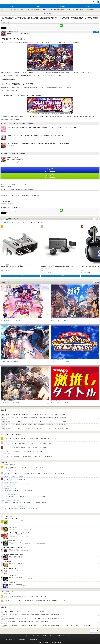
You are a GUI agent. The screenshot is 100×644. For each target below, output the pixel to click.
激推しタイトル (53, 13)
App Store (50, 170)
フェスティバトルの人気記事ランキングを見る (11, 494)
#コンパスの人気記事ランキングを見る (9, 471)
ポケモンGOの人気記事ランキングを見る (10, 512)
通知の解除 (57, 636)
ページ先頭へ (96, 631)
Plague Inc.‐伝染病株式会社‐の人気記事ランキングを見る (12, 500)
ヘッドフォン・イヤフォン (8, 223)
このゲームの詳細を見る (15, 162)
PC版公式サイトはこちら (8, 79)
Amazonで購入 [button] (20, 276)
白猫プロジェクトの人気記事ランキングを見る (11, 483)
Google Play (50, 176)
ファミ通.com (64, 636)
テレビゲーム (41, 223)
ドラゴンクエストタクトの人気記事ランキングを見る (12, 506)
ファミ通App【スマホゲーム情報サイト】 (10, 10)
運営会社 (39, 636)
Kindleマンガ (21, 223)
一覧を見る (96, 219)
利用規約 (34, 636)
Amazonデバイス (31, 223)
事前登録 (45, 13)
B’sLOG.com (72, 636)
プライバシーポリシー (48, 636)
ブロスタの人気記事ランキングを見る (9, 489)
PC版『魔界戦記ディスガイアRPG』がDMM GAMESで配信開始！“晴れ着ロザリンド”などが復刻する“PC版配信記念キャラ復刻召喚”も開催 (62, 10)
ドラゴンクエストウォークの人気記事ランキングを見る (13, 477)
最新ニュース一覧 (25, 10)
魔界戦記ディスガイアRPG (7, 204)
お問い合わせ (28, 636)
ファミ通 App (6, 2)
